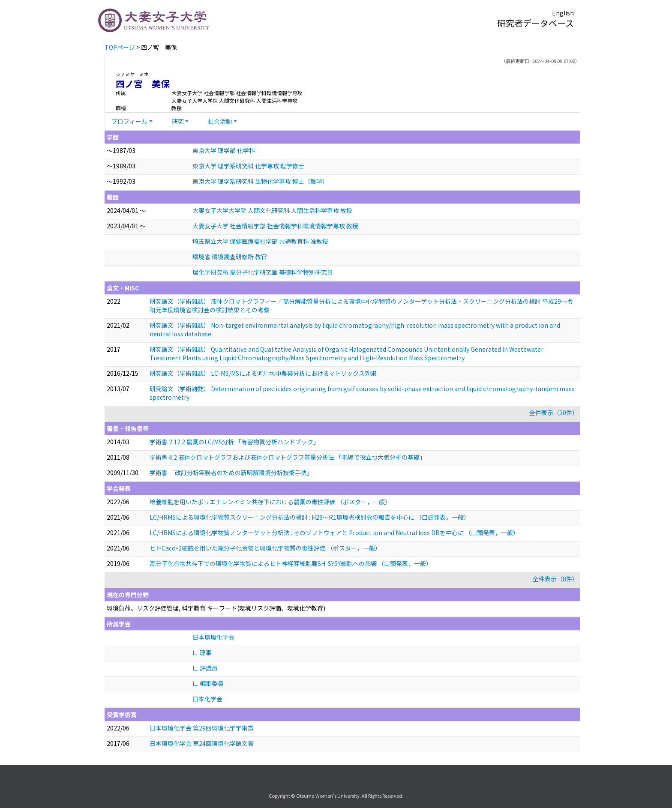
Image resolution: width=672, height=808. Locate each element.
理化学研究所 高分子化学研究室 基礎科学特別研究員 (263, 272)
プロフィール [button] (129, 121)
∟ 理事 (202, 652)
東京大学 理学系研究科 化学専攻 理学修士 (248, 166)
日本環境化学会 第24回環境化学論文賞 (202, 743)
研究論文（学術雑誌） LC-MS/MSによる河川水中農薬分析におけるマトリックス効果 (263, 373)
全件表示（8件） (555, 579)
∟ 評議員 (205, 668)
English (563, 13)
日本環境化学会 (213, 637)
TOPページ (120, 47)
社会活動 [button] (220, 121)
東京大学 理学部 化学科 (224, 150)
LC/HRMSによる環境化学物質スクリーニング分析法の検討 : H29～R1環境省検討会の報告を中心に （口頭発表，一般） (310, 517)
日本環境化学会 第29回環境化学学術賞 (202, 728)
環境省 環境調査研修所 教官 (230, 257)
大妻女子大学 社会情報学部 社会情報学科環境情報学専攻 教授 (275, 226)
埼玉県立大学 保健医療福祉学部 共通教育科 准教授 (260, 241)
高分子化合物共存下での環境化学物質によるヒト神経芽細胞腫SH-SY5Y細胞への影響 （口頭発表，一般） (291, 563)
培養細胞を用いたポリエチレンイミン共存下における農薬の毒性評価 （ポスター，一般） (270, 502)
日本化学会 (207, 699)
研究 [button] (178, 121)
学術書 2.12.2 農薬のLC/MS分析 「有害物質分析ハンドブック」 (234, 442)
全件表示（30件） (554, 413)
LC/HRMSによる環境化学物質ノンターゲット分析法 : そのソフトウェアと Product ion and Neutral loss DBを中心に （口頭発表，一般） (334, 533)
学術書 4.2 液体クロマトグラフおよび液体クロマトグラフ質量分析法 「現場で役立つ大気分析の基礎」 (288, 457)
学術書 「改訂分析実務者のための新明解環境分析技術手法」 (231, 473)
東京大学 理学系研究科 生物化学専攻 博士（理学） (260, 181)
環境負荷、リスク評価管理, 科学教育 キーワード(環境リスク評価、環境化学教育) (216, 608)
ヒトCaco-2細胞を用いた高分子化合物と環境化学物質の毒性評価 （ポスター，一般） (265, 548)
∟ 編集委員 (208, 683)
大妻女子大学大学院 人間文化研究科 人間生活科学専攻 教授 (272, 210)
